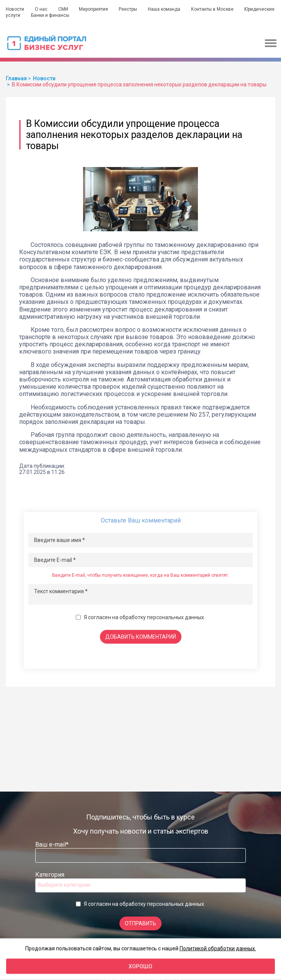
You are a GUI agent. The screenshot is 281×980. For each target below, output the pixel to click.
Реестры (128, 9)
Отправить (140, 923)
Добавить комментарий (141, 637)
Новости (15, 9)
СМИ (63, 9)
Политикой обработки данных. (218, 948)
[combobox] (140, 885)
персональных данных (176, 617)
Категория (50, 875)
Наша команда (164, 9)
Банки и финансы (50, 15)
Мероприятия (93, 9)
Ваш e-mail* (52, 845)
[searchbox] (69, 885)
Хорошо (140, 966)
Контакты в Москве (212, 9)
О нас (41, 9)
